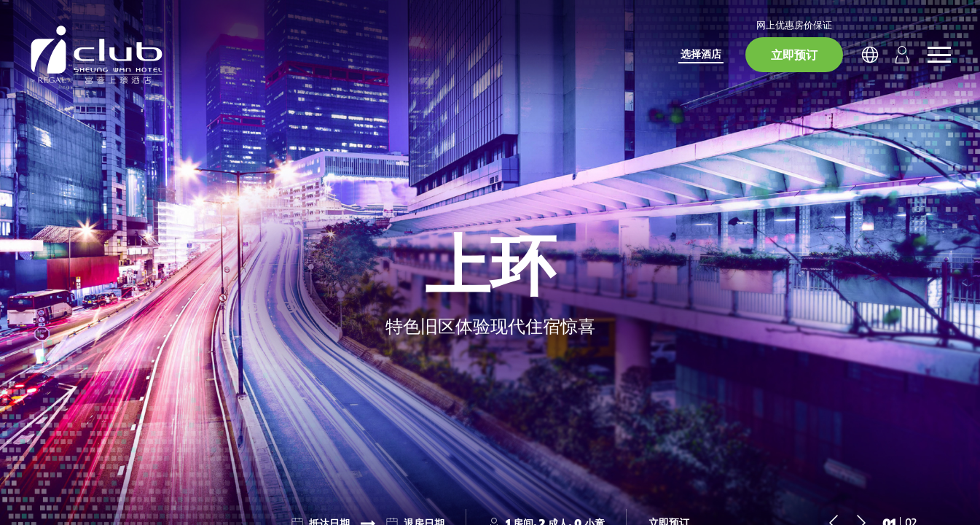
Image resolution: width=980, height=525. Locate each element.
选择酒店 (701, 54)
